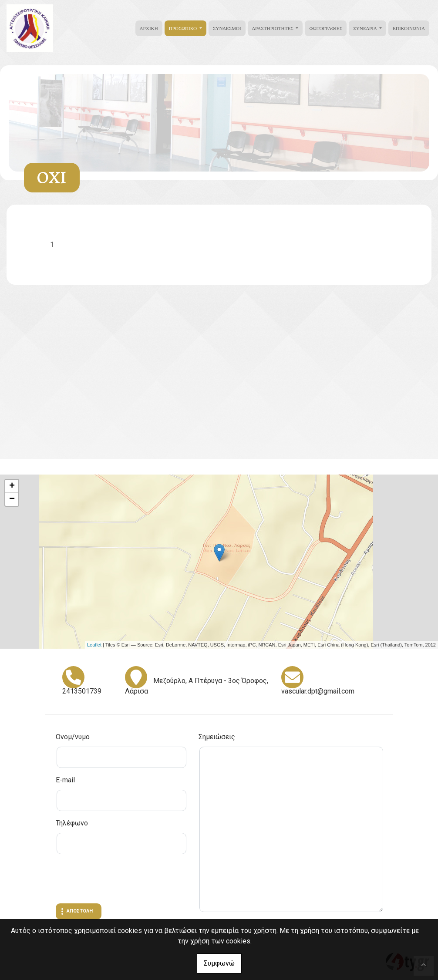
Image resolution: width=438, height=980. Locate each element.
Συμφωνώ (219, 963)
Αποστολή (80, 911)
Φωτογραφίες (326, 28)
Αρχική (149, 28)
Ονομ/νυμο (73, 737)
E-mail (65, 780)
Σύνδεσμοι (227, 28)
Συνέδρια (366, 28)
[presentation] (122, 880)
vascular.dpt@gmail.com (318, 691)
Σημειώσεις (217, 737)
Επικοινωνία (409, 28)
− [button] (12, 499)
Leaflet (94, 645)
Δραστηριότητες (273, 28)
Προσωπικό (184, 28)
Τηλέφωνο (72, 823)
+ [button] (12, 486)
